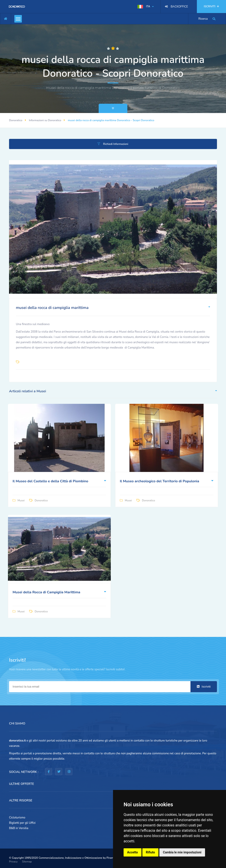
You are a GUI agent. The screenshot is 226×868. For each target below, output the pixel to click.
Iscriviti (204, 687)
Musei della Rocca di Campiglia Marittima (46, 592)
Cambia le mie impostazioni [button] (182, 852)
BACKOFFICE (179, 7)
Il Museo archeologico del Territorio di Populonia (159, 481)
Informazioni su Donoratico (45, 120)
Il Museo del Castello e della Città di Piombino (50, 481)
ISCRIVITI (211, 6)
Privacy (13, 862)
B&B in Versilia (19, 828)
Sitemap (27, 862)
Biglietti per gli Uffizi (22, 823)
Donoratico (16, 120)
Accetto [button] (133, 852)
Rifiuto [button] (151, 852)
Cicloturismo (17, 818)
